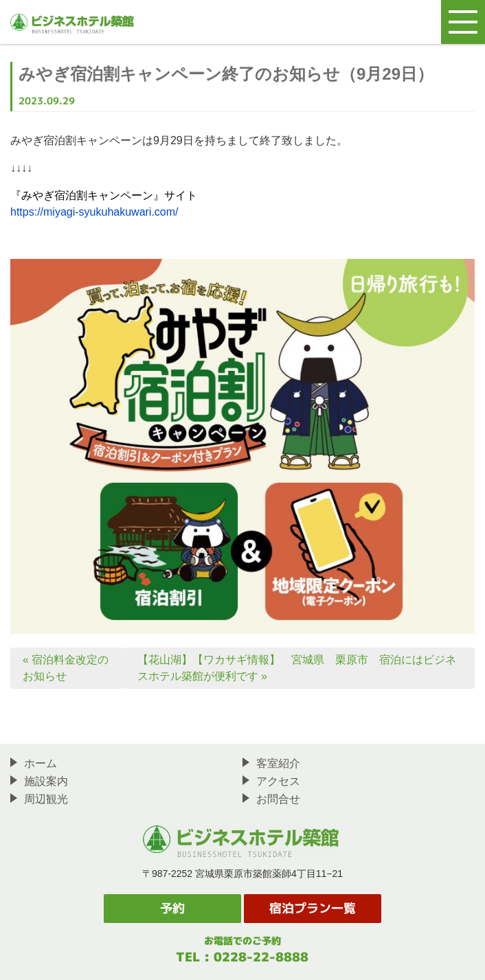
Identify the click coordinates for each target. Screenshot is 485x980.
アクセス (271, 781)
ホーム (34, 763)
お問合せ (271, 799)
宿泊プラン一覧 (313, 908)
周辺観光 (39, 799)
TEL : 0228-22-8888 (242, 957)
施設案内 (39, 781)
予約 (172, 908)
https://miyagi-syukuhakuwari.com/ (94, 212)
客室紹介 (271, 763)
